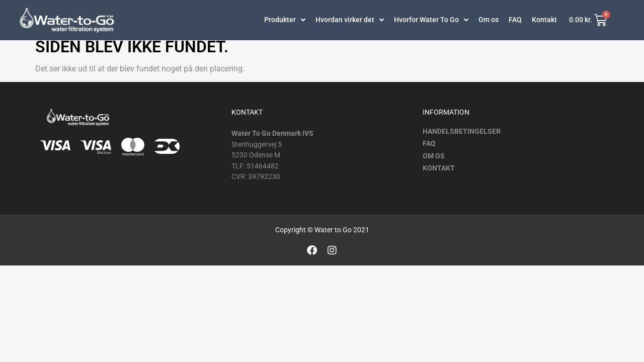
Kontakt (544, 20)
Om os (489, 20)
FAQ (515, 20)
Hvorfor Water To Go (431, 20)
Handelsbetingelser (462, 137)
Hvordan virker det (350, 20)
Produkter (285, 20)
